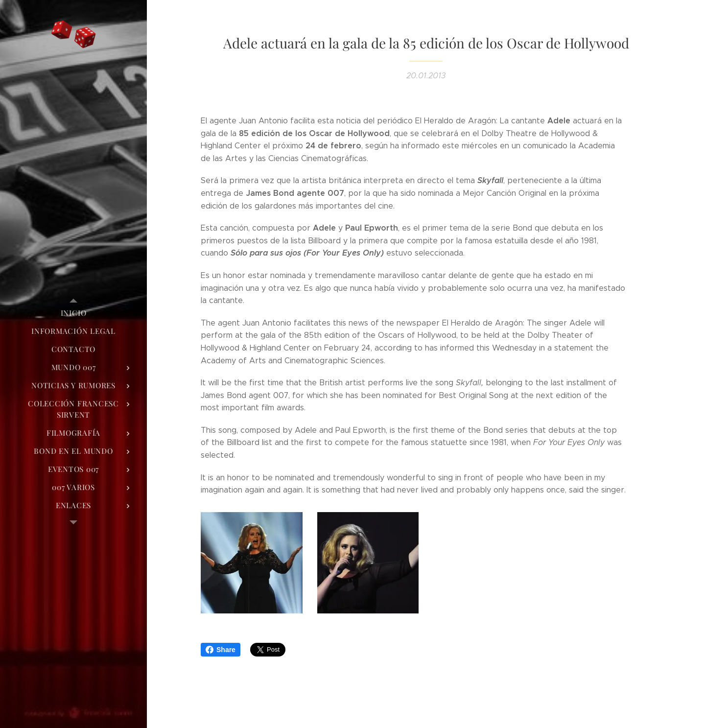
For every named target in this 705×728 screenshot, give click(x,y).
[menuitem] (73, 313)
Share (221, 650)
